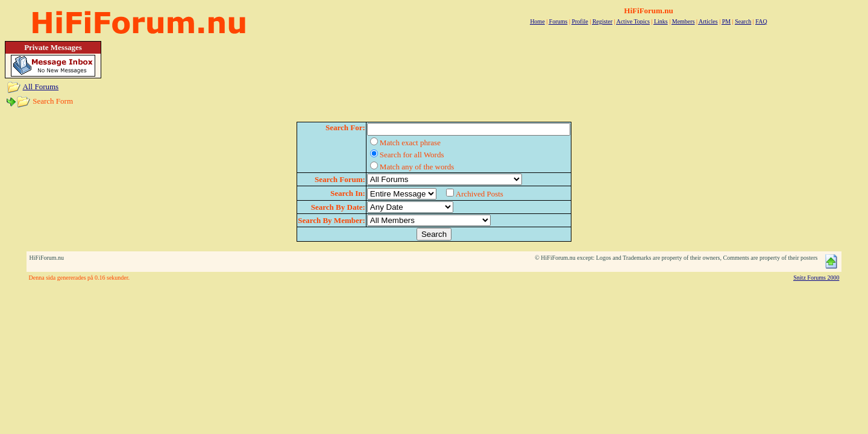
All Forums (41, 86)
